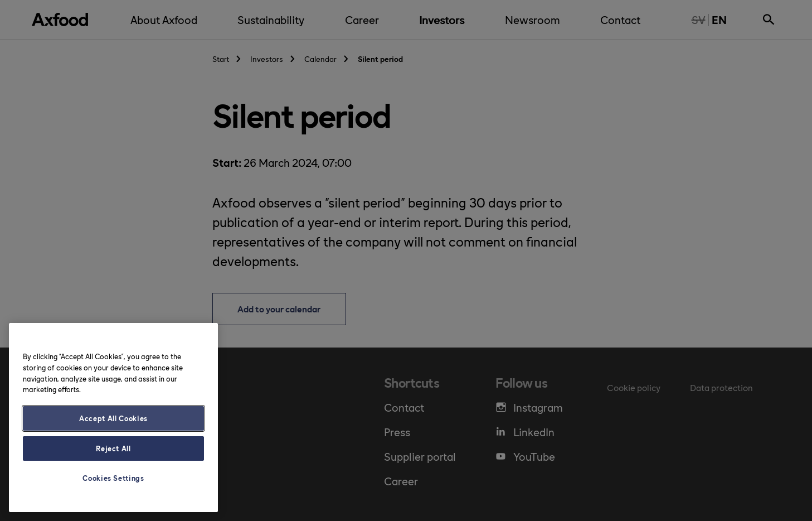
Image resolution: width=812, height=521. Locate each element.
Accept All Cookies (113, 418)
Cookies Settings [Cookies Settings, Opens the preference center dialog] (113, 478)
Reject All (113, 448)
